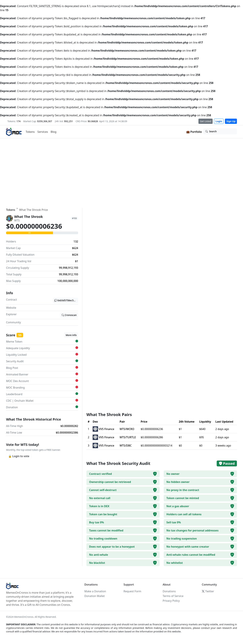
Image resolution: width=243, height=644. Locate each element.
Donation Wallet (94, 596)
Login (219, 121)
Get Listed (206, 121)
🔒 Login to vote (19, 456)
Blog (53, 132)
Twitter (208, 591)
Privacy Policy (171, 601)
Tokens (30, 132)
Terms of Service (173, 596)
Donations (169, 591)
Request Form (132, 591)
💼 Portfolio (194, 132)
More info (71, 335)
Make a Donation (95, 591)
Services (43, 132)
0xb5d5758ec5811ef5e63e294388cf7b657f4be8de (66, 300)
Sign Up (231, 121)
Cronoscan (69, 315)
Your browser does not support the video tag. (122, 173)
